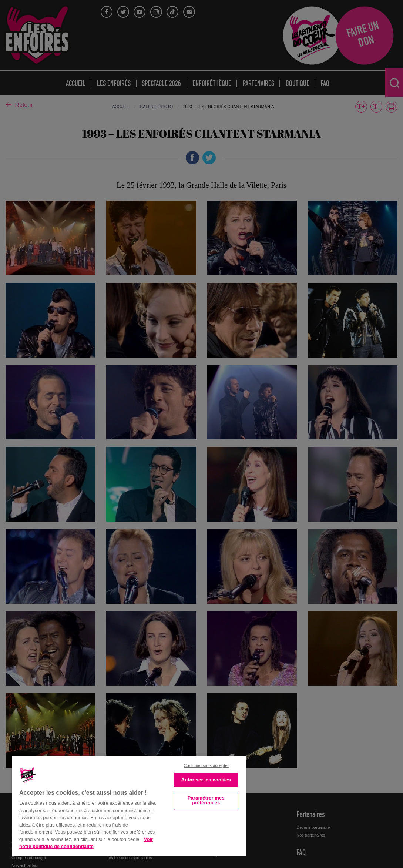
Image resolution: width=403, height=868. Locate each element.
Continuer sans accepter (206, 765)
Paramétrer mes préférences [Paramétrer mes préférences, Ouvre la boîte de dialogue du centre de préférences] (206, 800)
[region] (129, 805)
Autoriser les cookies (206, 780)
